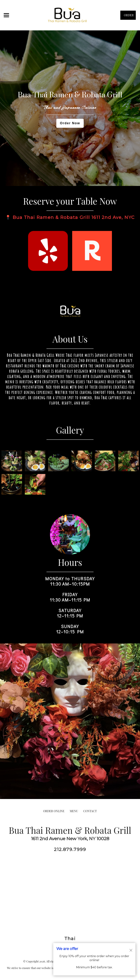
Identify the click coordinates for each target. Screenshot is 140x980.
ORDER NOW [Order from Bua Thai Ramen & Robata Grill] (128, 16)
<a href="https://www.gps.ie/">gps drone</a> (70, 894)
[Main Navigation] (6, 15)
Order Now (70, 123)
